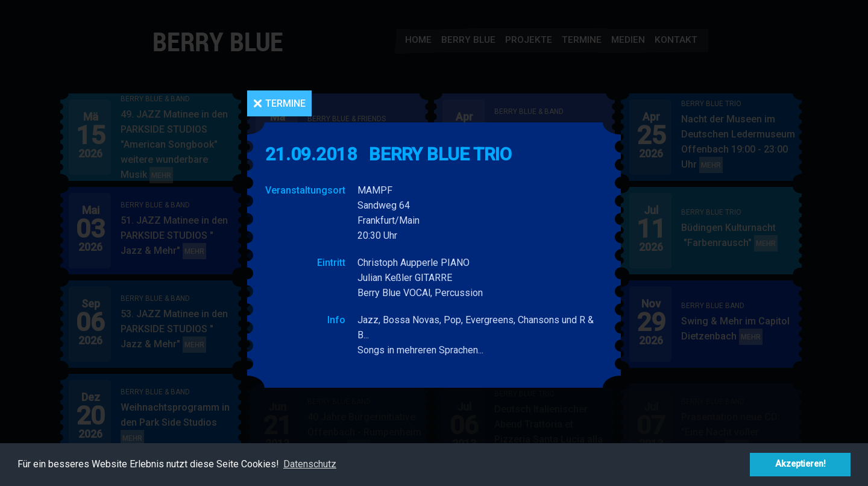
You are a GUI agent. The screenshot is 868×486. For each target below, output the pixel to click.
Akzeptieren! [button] (800, 464)
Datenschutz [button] (310, 464)
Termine (285, 103)
